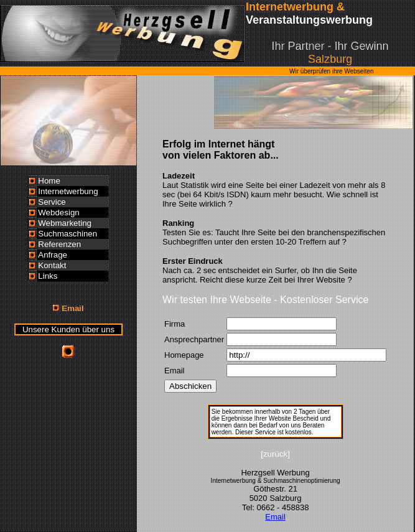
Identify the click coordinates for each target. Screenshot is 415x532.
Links (48, 276)
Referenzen (59, 244)
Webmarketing (65, 223)
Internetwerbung (68, 191)
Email (275, 517)
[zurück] (275, 454)
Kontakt (52, 265)
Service (52, 202)
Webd (49, 212)
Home (49, 181)
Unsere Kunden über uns (68, 329)
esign (70, 212)
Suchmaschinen (68, 234)
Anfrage (53, 255)
